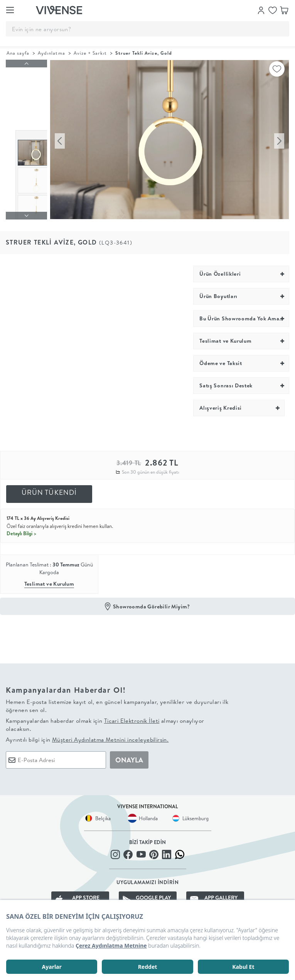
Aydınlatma (51, 53)
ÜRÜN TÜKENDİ (49, 488)
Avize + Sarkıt (90, 53)
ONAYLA (129, 755)
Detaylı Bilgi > (22, 528)
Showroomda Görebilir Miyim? (152, 601)
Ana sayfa (18, 53)
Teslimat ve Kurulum (49, 579)
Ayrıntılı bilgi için (87, 735)
